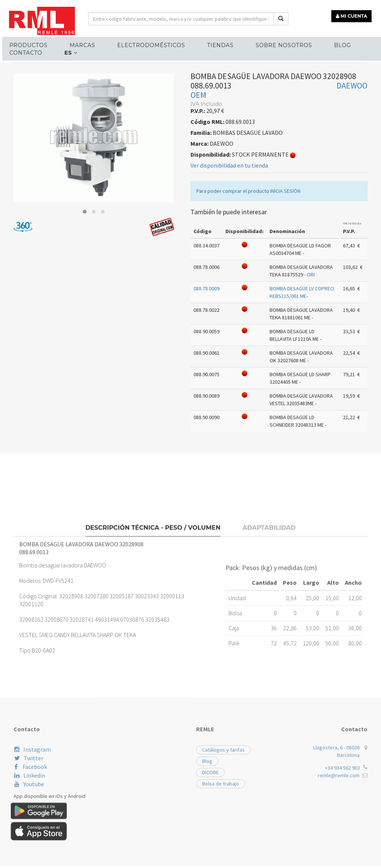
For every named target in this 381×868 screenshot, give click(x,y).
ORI (311, 351)
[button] (85, 288)
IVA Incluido (352, 300)
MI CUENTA (353, 14)
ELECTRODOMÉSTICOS (143, 44)
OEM (198, 172)
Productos (25, 44)
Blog (327, 44)
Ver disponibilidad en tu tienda (229, 242)
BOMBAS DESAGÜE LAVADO (126, 135)
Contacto (23, 51)
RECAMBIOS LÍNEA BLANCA (51, 135)
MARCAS (77, 44)
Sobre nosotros (270, 44)
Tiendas (209, 44)
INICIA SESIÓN (285, 268)
